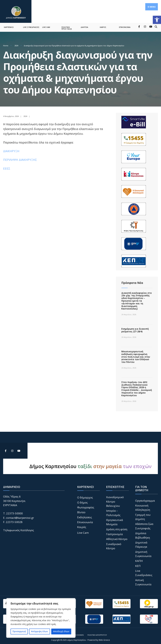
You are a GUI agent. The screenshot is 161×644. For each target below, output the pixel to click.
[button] (157, 20)
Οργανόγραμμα (145, 498)
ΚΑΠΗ (139, 559)
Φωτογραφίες (86, 505)
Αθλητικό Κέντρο (117, 537)
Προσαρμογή (19, 631)
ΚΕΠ (138, 564)
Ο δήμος (82, 500)
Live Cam (83, 530)
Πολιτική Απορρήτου (97, 633)
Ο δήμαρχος (85, 495)
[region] (41, 618)
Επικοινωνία (85, 520)
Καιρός (82, 525)
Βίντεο (81, 510)
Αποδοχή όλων (61, 631)
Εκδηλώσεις (85, 515)
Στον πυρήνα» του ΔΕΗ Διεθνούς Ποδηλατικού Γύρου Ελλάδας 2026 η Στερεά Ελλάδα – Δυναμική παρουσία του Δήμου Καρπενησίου (137, 387)
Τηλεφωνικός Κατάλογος (19, 528)
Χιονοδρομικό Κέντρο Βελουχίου (115, 499)
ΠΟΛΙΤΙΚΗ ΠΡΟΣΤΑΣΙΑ (67, 26)
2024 (16, 43)
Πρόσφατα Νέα (132, 281)
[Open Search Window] (156, 24)
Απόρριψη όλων (39, 631)
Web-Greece (104, 638)
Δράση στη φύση (117, 527)
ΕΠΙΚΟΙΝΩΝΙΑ (125, 25)
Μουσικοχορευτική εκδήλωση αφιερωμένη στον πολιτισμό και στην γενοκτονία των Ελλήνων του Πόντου (136, 354)
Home (6, 43)
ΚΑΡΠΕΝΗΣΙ (9, 25)
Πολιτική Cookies (76, 633)
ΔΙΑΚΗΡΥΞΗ (11, 149)
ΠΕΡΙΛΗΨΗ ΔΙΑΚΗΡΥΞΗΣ (20, 158)
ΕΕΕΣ (7, 166)
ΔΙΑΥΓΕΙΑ (84, 25)
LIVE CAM (46, 25)
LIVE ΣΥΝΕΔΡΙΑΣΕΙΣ (31, 25)
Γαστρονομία (114, 532)
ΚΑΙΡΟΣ (103, 25)
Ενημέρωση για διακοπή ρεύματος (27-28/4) (135, 328)
